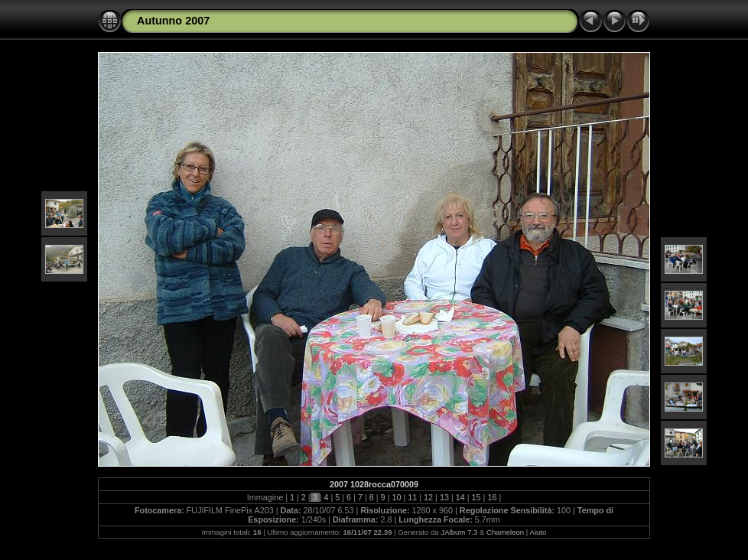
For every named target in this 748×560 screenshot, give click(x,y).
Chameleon (505, 532)
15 (476, 497)
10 (396, 497)
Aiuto (538, 532)
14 (460, 497)
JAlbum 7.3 (459, 532)
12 (428, 497)
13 (444, 497)
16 (492, 497)
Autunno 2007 (173, 21)
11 (412, 497)
